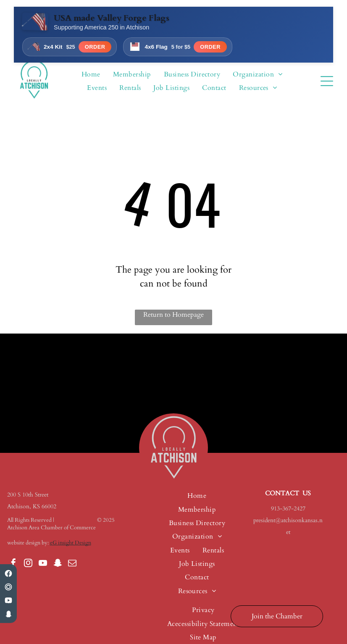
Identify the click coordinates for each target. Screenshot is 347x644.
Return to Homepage (173, 315)
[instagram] (28, 564)
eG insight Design (71, 543)
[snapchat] (58, 564)
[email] (72, 564)
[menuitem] (91, 74)
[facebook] (13, 564)
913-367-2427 (288, 509)
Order (95, 47)
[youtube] (43, 564)
